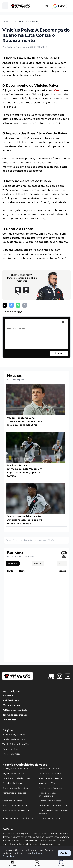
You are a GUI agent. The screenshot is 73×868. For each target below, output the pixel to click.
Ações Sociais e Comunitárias (18, 818)
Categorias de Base (12, 801)
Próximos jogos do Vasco (15, 734)
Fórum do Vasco (11, 705)
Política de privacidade (15, 710)
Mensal (38, 563)
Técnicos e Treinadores (50, 773)
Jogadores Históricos (13, 773)
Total (62, 563)
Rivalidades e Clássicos (50, 778)
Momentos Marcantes (50, 801)
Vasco (58, 90)
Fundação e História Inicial (16, 769)
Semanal (13, 563)
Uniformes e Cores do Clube (53, 806)
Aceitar (64, 853)
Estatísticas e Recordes (50, 788)
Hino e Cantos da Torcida (15, 806)
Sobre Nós (8, 695)
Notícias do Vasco (12, 700)
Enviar (59, 353)
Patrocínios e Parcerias (14, 793)
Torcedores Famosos (49, 818)
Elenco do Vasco (11, 749)
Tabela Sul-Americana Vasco (17, 744)
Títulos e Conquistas (49, 769)
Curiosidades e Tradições (15, 788)
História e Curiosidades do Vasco (25, 765)
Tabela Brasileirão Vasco (15, 739)
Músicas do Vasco (11, 754)
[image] (63, 322)
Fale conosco (9, 720)
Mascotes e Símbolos (49, 783)
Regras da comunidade (15, 715)
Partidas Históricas (12, 783)
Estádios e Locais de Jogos (16, 778)
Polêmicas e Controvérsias (16, 810)
